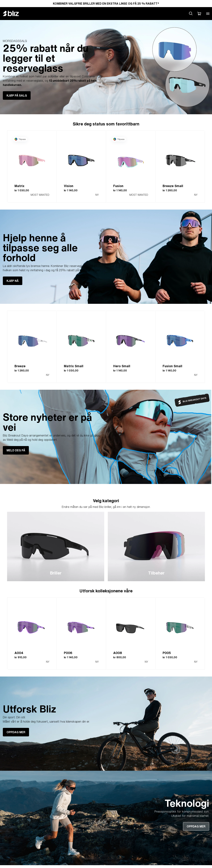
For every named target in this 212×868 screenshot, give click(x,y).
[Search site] (191, 13)
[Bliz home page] (13, 13)
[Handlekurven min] (199, 13)
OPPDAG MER (16, 732)
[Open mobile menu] (208, 13)
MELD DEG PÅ (16, 450)
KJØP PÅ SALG (17, 95)
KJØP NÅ (13, 281)
